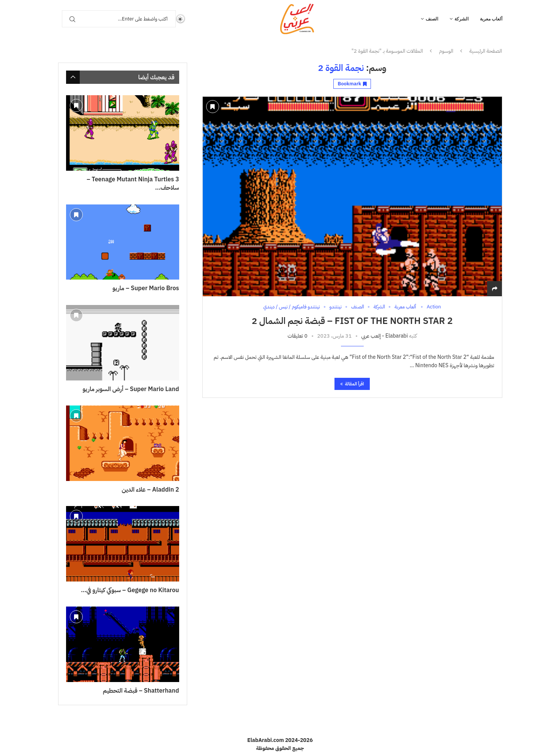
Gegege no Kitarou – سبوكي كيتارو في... (130, 590)
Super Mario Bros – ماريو (146, 288)
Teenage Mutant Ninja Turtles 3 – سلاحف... (133, 184)
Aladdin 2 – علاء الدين (151, 490)
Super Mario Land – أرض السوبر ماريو (131, 389)
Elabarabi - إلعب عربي (384, 336)
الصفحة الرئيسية (486, 51)
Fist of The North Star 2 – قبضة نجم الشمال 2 (352, 321)
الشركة (461, 19)
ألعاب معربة (491, 19)
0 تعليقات (297, 336)
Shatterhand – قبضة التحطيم (141, 691)
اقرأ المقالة (352, 384)
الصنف (432, 19)
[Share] (495, 289)
